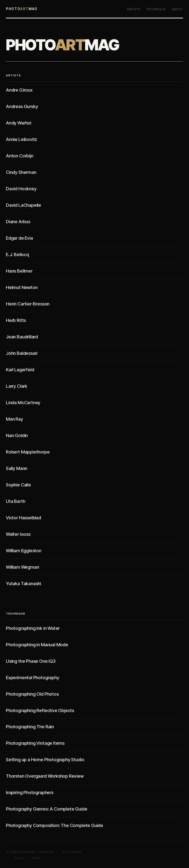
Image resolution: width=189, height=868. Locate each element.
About (177, 9)
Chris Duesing (71, 852)
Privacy (19, 858)
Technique (156, 9)
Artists (134, 9)
